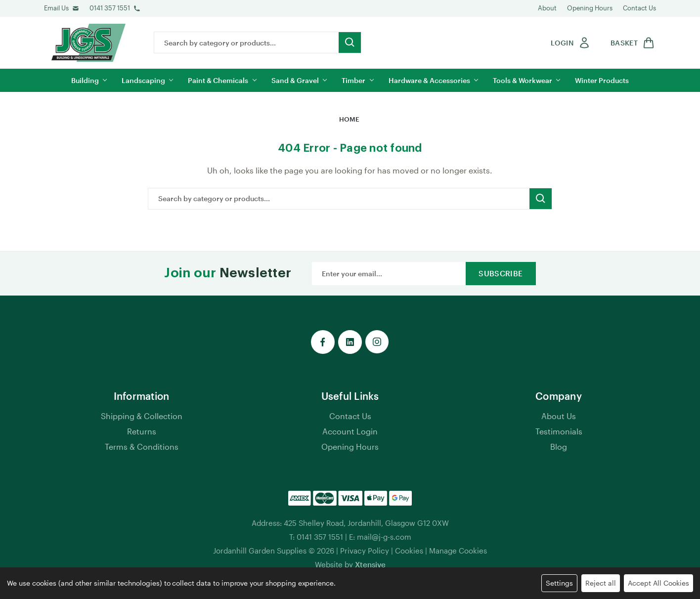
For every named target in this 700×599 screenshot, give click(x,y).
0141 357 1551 (110, 8)
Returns (142, 431)
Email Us (56, 8)
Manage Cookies (458, 551)
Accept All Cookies (658, 583)
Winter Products (602, 80)
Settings (559, 583)
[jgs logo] (88, 43)
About (547, 8)
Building (89, 80)
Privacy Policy (365, 551)
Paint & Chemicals (222, 80)
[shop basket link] (631, 43)
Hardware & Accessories (433, 80)
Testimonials (559, 431)
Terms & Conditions (142, 447)
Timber (357, 80)
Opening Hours (590, 8)
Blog (559, 447)
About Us (559, 416)
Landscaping (147, 80)
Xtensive (370, 564)
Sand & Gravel (299, 80)
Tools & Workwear (526, 80)
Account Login (350, 431)
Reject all (601, 583)
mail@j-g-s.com (384, 537)
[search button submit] (350, 43)
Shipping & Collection (142, 416)
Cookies (409, 551)
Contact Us (639, 8)
